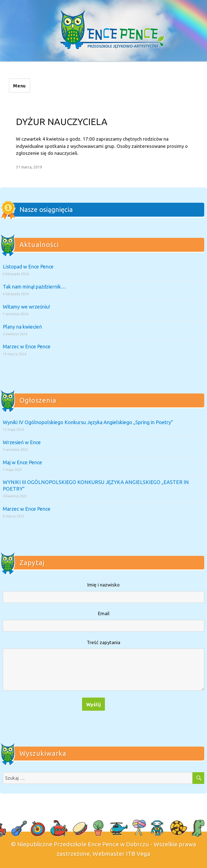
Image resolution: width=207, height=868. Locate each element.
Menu (20, 86)
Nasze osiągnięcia (46, 210)
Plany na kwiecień (22, 327)
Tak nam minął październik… (34, 287)
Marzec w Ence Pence (27, 346)
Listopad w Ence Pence (28, 266)
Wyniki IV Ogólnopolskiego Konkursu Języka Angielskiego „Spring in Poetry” (88, 422)
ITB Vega (138, 854)
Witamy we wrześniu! (26, 307)
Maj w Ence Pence (22, 462)
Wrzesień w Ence (22, 442)
